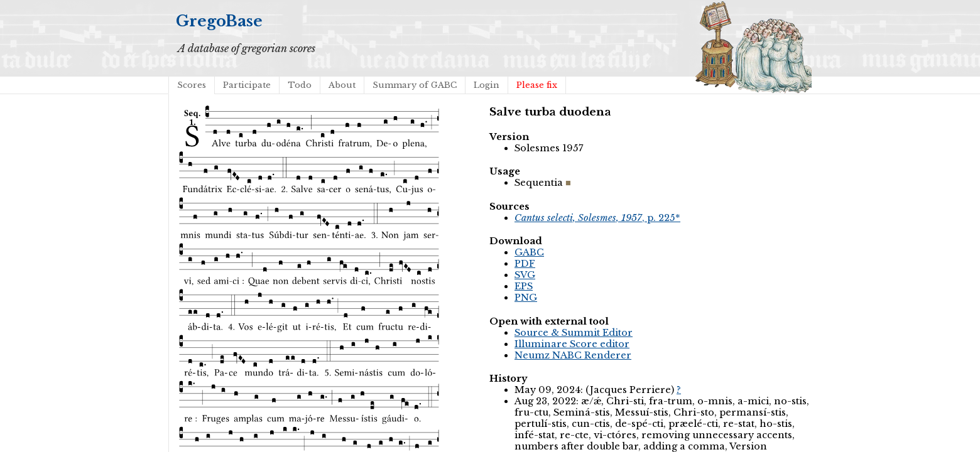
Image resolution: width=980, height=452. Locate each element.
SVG (525, 275)
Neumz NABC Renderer (573, 355)
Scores (192, 85)
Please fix (537, 85)
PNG (526, 298)
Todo (300, 85)
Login (487, 85)
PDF (525, 264)
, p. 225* (597, 218)
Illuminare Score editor (572, 344)
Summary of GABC (415, 85)
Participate (247, 85)
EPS (524, 286)
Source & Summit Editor (574, 333)
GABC (529, 252)
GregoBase (219, 21)
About (342, 85)
